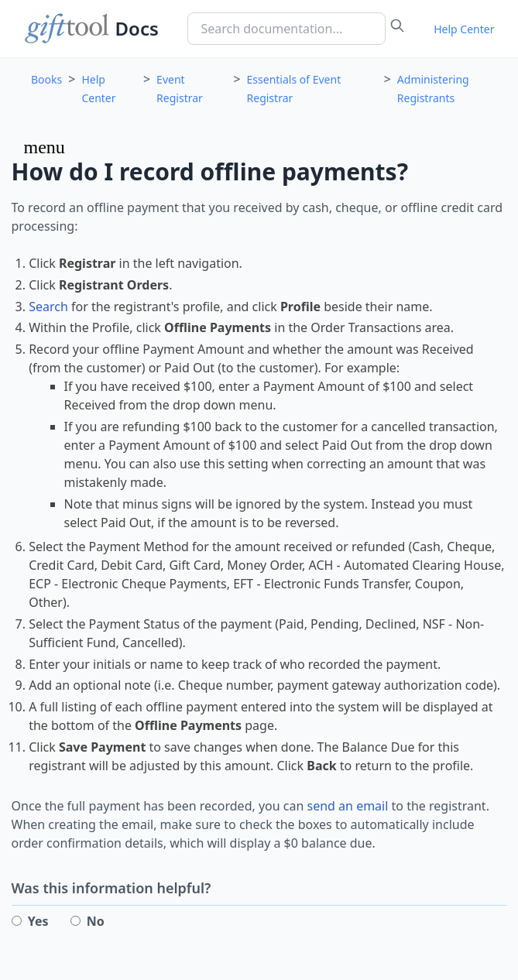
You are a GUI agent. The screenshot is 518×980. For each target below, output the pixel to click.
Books (46, 79)
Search (48, 307)
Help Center (464, 29)
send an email (348, 806)
